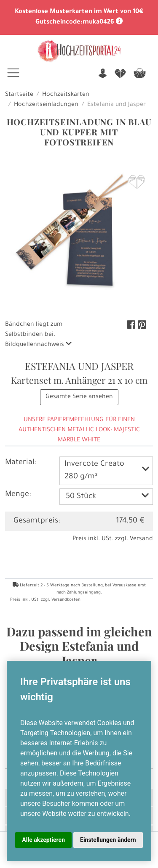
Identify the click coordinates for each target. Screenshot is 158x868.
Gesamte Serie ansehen (79, 397)
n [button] (103, 74)
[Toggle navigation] (13, 73)
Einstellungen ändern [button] (108, 840)
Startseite (19, 95)
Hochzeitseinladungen (46, 105)
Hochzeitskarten (66, 95)
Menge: (18, 495)
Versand (141, 539)
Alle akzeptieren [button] (43, 840)
